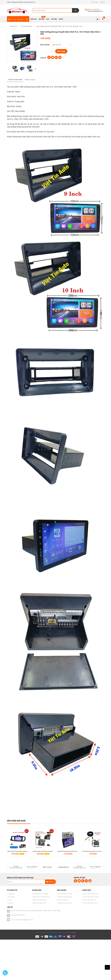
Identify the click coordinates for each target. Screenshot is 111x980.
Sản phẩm (11, 897)
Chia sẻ (43, 58)
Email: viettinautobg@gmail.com (22, 920)
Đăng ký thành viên (40, 903)
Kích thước (45, 45)
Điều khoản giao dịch (65, 897)
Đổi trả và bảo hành (40, 900)
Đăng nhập (95, 2)
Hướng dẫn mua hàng (40, 894)
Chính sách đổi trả (89, 900)
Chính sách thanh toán (91, 894)
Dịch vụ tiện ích (63, 900)
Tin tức (10, 900)
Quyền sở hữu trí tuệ (65, 903)
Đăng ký (102, 2)
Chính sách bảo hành (90, 903)
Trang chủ (11, 894)
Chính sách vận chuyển (91, 897)
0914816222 (21, 915)
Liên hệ (10, 903)
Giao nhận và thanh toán (41, 897)
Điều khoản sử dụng (65, 894)
